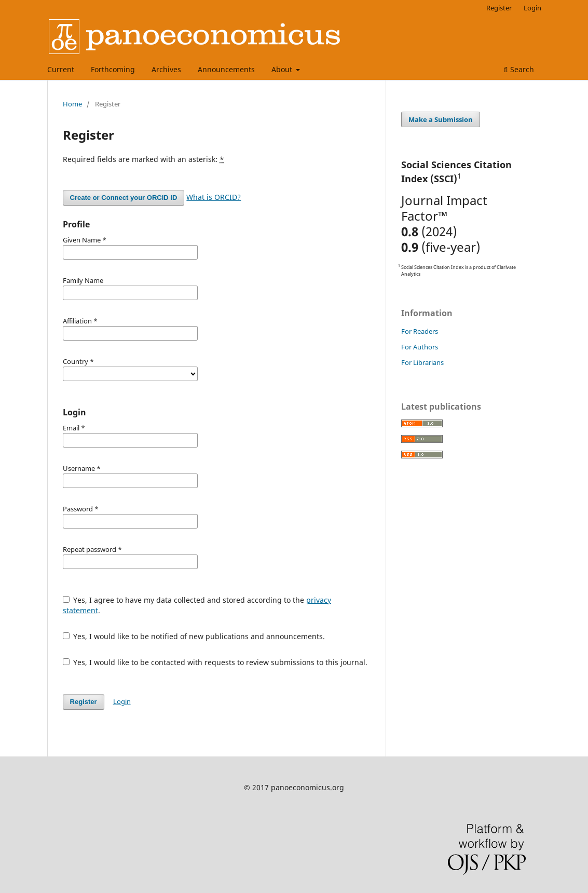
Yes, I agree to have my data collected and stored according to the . (197, 605)
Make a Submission (441, 119)
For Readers (420, 331)
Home (72, 104)
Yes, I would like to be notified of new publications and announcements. (194, 636)
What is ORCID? (214, 197)
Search (519, 69)
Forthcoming (113, 69)
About (283, 69)
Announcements (226, 69)
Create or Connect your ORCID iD (124, 198)
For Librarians (422, 362)
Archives (166, 69)
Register (499, 8)
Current (61, 69)
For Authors (420, 347)
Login (532, 8)
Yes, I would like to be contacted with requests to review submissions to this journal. (215, 662)
